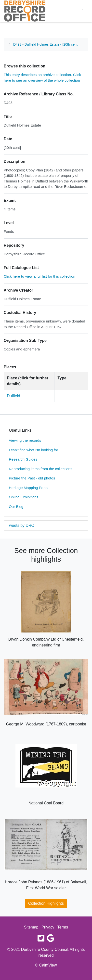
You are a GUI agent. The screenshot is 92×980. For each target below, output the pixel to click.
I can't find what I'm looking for (33, 450)
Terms (63, 927)
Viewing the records (25, 440)
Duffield (13, 396)
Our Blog (16, 507)
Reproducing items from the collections (40, 469)
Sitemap (31, 927)
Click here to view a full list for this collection (39, 276)
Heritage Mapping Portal (29, 488)
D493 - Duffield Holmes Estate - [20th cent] (46, 44)
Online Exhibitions (24, 497)
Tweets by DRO (21, 525)
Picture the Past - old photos (32, 478)
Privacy (48, 927)
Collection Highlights (46, 903)
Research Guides (23, 459)
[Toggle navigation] (83, 11)
